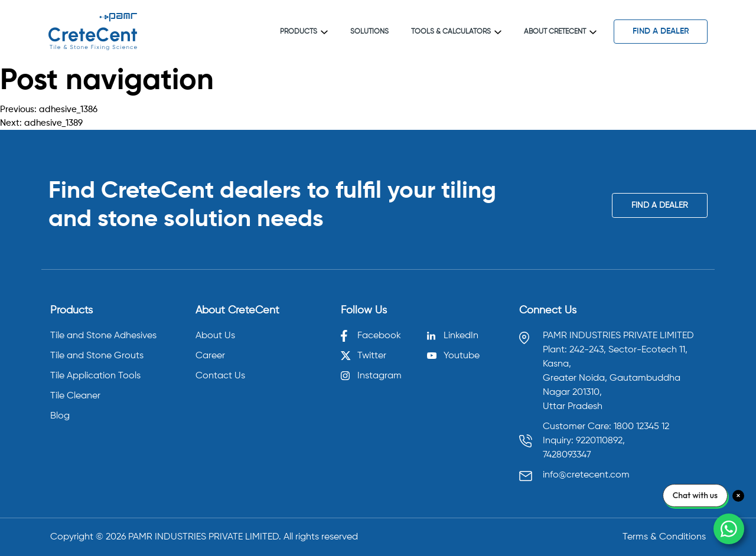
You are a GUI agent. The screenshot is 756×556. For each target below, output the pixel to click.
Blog (60, 416)
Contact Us (220, 376)
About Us (215, 336)
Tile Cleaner (75, 396)
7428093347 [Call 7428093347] (567, 455)
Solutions (369, 32)
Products (304, 32)
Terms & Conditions (664, 537)
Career (210, 356)
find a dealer (661, 31)
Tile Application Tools (95, 376)
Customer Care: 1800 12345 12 (606, 427)
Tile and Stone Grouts (97, 356)
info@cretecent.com (586, 475)
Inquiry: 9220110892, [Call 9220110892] (584, 441)
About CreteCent (560, 32)
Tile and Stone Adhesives (103, 336)
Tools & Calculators (456, 32)
